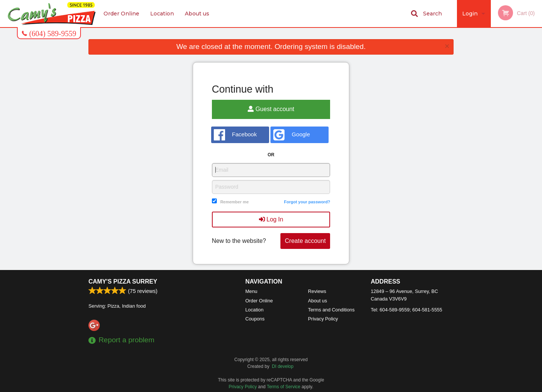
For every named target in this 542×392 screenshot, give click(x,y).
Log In (271, 219)
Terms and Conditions (331, 310)
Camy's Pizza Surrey (123, 281)
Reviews (317, 291)
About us (197, 14)
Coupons (255, 319)
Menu (251, 291)
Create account (305, 241)
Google (292, 135)
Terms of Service (284, 387)
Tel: (406, 310)
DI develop (282, 366)
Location (162, 14)
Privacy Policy (323, 319)
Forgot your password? (307, 202)
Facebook (235, 135)
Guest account (271, 109)
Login (470, 14)
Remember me (234, 202)
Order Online (121, 14)
